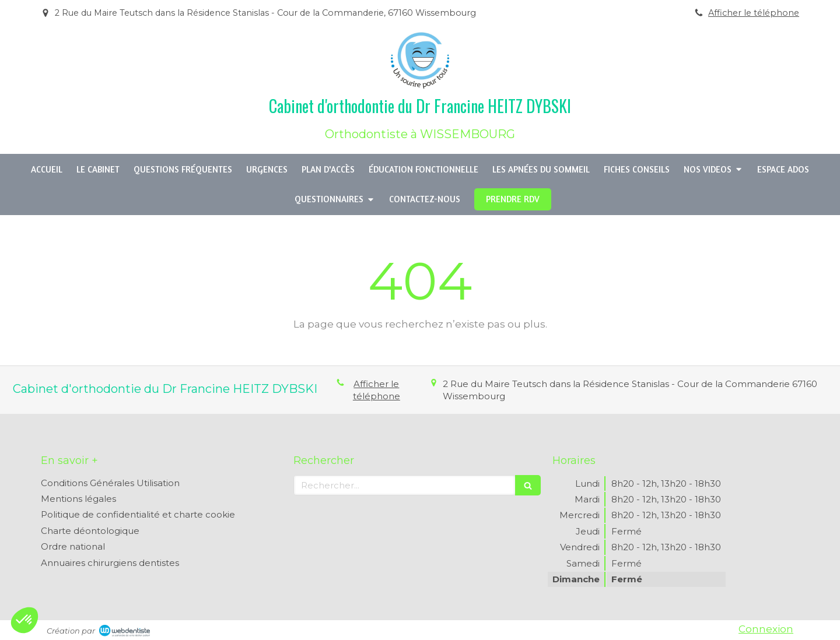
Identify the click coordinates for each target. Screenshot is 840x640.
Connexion (766, 629)
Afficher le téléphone (754, 13)
